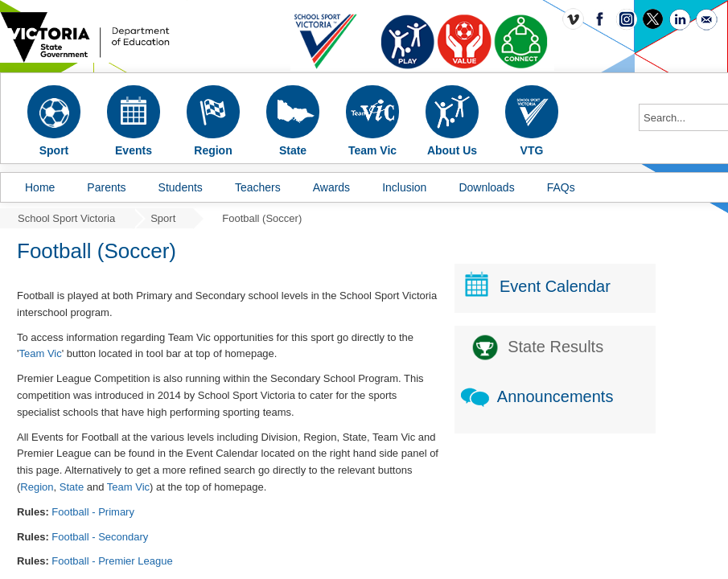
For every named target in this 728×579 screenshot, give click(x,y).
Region (37, 487)
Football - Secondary (100, 537)
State (72, 487)
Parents (106, 187)
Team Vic (40, 353)
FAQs (561, 187)
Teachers (258, 187)
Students (181, 187)
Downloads (486, 187)
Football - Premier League (112, 561)
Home (40, 187)
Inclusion (404, 187)
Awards (331, 187)
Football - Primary (93, 512)
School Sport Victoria (66, 218)
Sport (163, 218)
